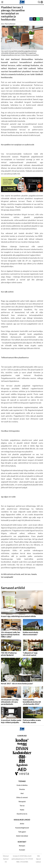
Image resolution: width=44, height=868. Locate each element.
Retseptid (22, 801)
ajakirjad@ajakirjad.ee (18, 859)
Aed (22, 793)
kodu (18, 574)
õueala (34, 574)
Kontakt (22, 850)
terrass (28, 574)
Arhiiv (22, 824)
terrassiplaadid (7, 577)
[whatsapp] (38, 19)
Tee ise (22, 806)
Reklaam (22, 846)
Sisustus (22, 789)
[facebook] (31, 19)
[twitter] (34, 19)
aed (22, 574)
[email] (41, 19)
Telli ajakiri (22, 832)
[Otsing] (39, 2)
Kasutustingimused (22, 828)
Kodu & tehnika (22, 785)
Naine (22, 810)
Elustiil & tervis (22, 814)
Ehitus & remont (22, 797)
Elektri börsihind (22, 836)
